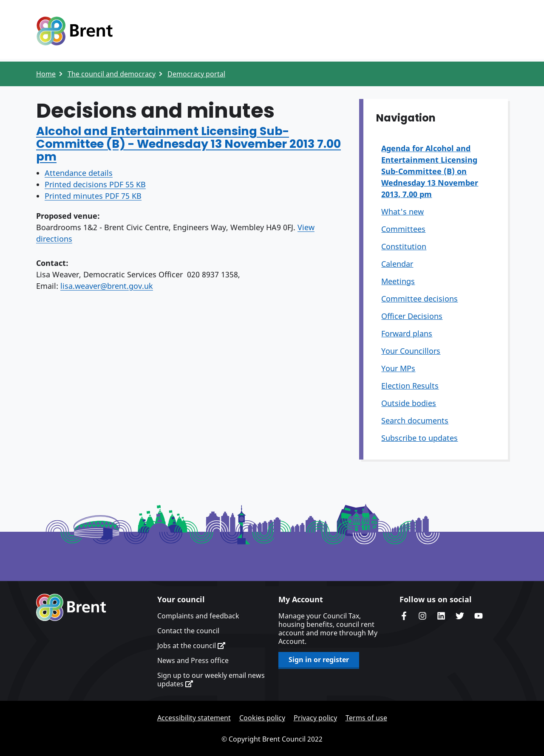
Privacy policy (315, 718)
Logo (74, 31)
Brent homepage (71, 607)
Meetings (398, 281)
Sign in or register (319, 660)
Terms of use (366, 718)
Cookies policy (262, 718)
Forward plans (407, 333)
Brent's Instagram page (422, 616)
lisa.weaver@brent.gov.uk (107, 286)
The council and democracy (112, 74)
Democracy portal (196, 74)
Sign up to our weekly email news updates (211, 680)
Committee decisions (419, 299)
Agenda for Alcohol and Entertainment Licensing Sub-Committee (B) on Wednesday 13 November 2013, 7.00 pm (430, 171)
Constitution (404, 246)
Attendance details (79, 173)
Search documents (415, 420)
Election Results (410, 386)
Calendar (397, 264)
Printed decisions (95, 184)
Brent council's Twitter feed (460, 616)
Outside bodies (409, 403)
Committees (403, 229)
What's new (402, 212)
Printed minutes (93, 196)
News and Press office (193, 660)
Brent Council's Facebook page (404, 616)
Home (46, 74)
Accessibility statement (194, 718)
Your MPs (398, 368)
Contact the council (188, 631)
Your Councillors (411, 351)
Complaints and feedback (198, 616)
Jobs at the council (191, 646)
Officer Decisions (412, 316)
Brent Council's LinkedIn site (441, 616)
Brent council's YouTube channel (479, 616)
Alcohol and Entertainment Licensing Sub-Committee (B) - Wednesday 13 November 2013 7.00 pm (188, 144)
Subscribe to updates (419, 438)
